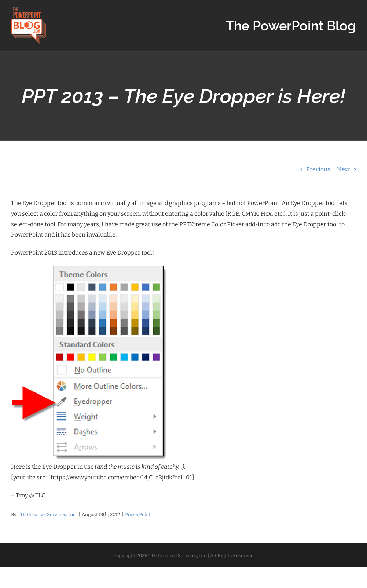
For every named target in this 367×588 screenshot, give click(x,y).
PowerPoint (138, 514)
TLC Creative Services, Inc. (47, 514)
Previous (318, 169)
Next (344, 169)
